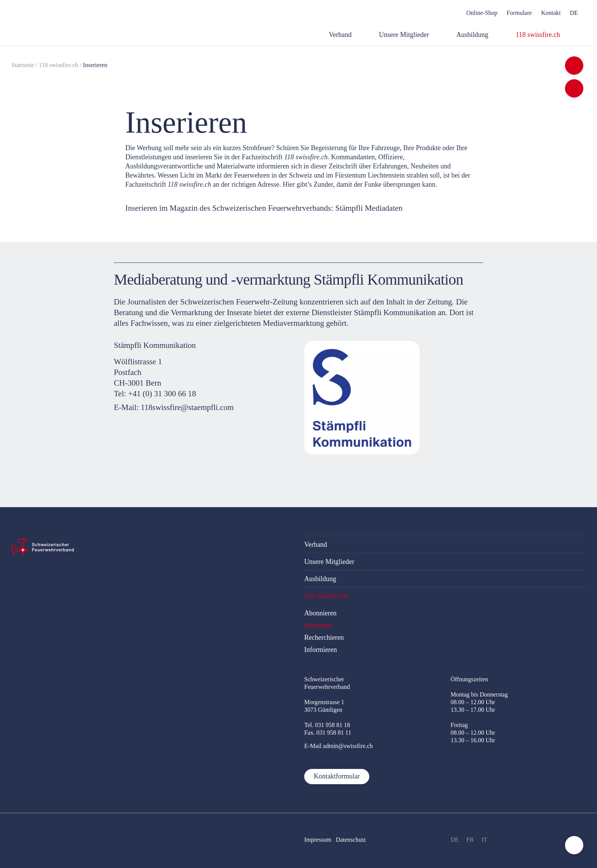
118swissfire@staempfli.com (187, 408)
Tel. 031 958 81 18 (327, 725)
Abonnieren (320, 613)
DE (455, 840)
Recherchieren (324, 637)
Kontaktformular (337, 776)
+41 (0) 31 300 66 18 (162, 394)
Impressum (318, 840)
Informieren (321, 650)
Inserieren (95, 65)
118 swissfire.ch (58, 65)
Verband (316, 545)
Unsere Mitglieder (329, 562)
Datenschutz (351, 840)
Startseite (23, 65)
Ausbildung (320, 579)
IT (484, 840)
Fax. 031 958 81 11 (328, 733)
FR (470, 840)
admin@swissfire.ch (348, 746)
